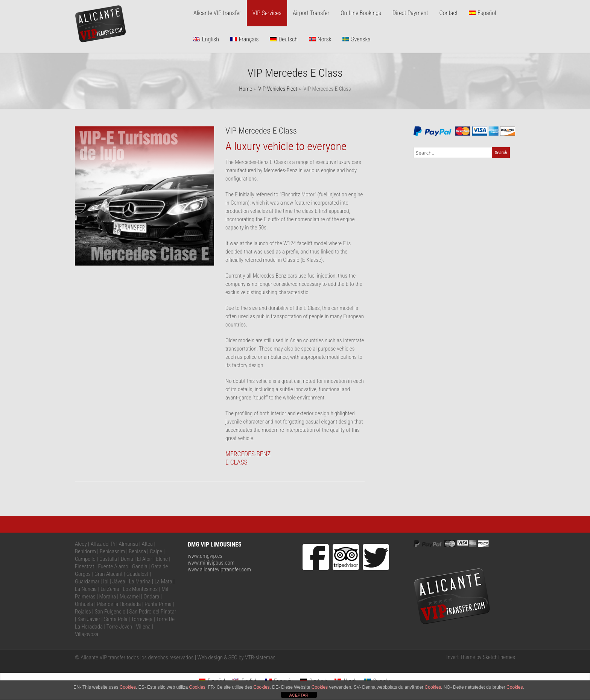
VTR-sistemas (260, 657)
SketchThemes (499, 657)
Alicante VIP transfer (217, 13)
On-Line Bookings (361, 13)
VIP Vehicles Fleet (278, 89)
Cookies (128, 687)
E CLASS (236, 462)
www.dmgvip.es (205, 556)
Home (246, 89)
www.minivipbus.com (211, 563)
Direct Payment (410, 13)
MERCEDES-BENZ (248, 454)
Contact (449, 13)
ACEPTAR (299, 695)
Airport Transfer (311, 13)
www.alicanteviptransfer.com (219, 569)
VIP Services (267, 13)
